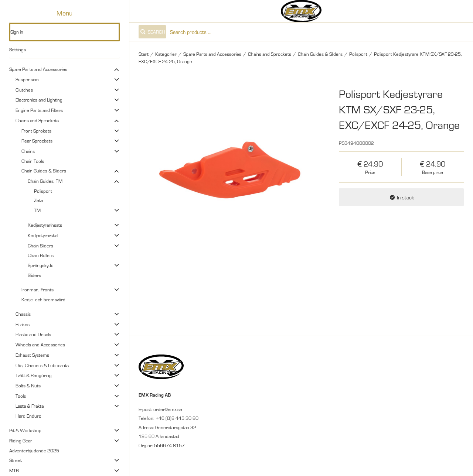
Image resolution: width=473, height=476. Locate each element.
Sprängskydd (41, 265)
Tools (21, 396)
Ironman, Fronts (38, 290)
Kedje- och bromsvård (43, 299)
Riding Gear (21, 441)
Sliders (34, 275)
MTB (14, 470)
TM (37, 210)
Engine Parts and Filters (39, 110)
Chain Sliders (40, 246)
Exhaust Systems (32, 355)
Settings (18, 49)
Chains (28, 151)
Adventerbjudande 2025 (34, 451)
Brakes (23, 324)
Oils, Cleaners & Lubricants (42, 365)
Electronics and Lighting (39, 100)
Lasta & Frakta (30, 406)
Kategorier (166, 54)
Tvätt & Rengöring (34, 375)
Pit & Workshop (25, 430)
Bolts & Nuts (28, 386)
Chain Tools (33, 161)
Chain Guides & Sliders (44, 171)
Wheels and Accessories (40, 345)
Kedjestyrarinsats (45, 225)
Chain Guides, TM (45, 181)
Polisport (43, 191)
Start (144, 54)
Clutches (24, 90)
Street (16, 460)
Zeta (38, 200)
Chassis (23, 314)
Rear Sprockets (37, 141)
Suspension (27, 79)
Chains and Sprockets (37, 120)
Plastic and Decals (33, 334)
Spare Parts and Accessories (38, 69)
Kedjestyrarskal (43, 235)
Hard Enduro (28, 416)
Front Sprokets (36, 131)
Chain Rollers (41, 255)
